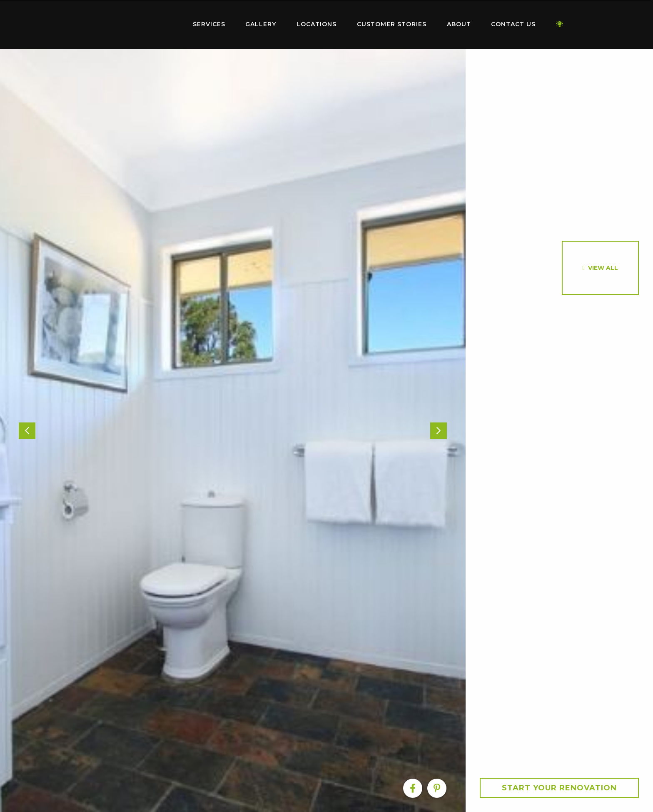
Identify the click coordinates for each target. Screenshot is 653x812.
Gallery (261, 24)
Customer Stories (392, 24)
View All (603, 268)
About (459, 24)
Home (131, 23)
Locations (317, 24)
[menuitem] (131, 25)
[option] (233, 431)
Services (209, 24)
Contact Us (513, 24)
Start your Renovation (559, 788)
